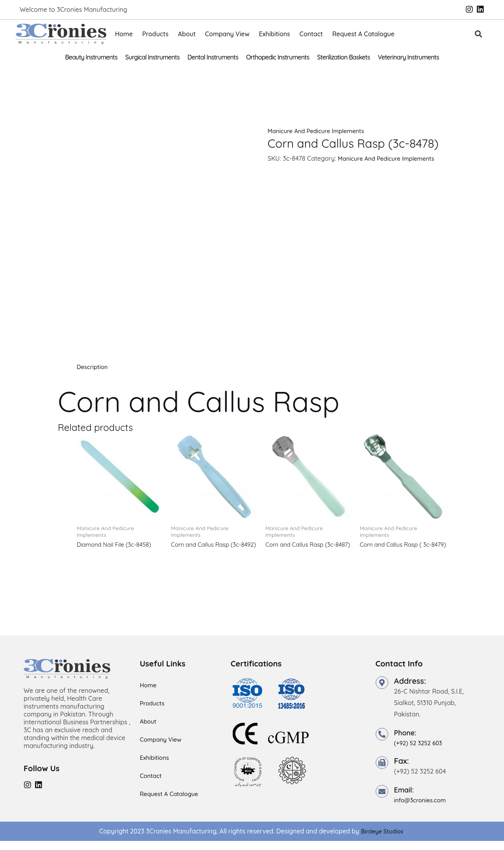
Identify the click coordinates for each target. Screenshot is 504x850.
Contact (311, 34)
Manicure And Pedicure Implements (319, 131)
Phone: (407, 741)
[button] (479, 34)
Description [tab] (94, 367)
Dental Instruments (213, 57)
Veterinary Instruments (409, 57)
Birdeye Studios (382, 840)
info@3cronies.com (422, 809)
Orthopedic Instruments (278, 57)
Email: (405, 799)
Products (155, 34)
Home (124, 34)
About (187, 34)
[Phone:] (382, 743)
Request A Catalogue (363, 34)
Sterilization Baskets (343, 57)
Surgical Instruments (152, 57)
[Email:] (382, 800)
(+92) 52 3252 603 (420, 752)
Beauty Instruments (91, 57)
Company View (227, 34)
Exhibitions (275, 34)
